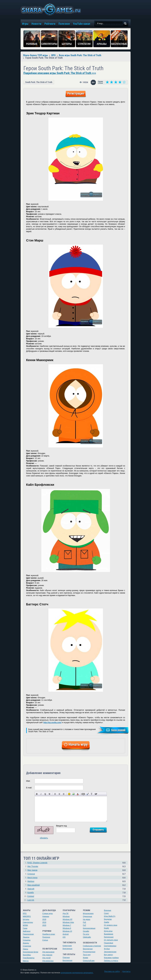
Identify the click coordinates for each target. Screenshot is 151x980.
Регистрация (76, 94)
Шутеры (26, 919)
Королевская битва (31, 952)
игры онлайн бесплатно (51, 9)
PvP (85, 925)
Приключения (28, 934)
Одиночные (88, 916)
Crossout (31, 874)
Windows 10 (67, 931)
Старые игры (48, 913)
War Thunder (33, 866)
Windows (66, 916)
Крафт (107, 928)
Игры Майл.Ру (110, 916)
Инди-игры (108, 931)
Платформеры (29, 958)
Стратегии (27, 946)
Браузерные (68, 949)
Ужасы (26, 949)
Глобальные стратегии (92, 946)
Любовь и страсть (111, 961)
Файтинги (27, 931)
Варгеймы (27, 955)
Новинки (46, 916)
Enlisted (31, 896)
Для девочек (47, 955)
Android (66, 934)
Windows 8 (67, 928)
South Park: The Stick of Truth (39, 82)
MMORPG (27, 916)
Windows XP (68, 919)
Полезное (46, 937)
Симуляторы (28, 922)
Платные (66, 957)
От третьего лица (111, 940)
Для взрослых (48, 961)
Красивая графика (111, 958)
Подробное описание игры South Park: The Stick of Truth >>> (60, 73)
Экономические (110, 952)
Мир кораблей (34, 885)
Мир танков (32, 870)
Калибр (31, 893)
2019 (44, 922)
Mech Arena (32, 878)
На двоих (87, 919)
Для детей (46, 958)
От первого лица (111, 925)
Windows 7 (67, 925)
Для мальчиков (48, 952)
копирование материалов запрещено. (77, 973)
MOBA (25, 925)
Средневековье (110, 946)
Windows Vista (68, 922)
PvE (85, 922)
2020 (44, 925)
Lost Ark (31, 900)
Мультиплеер (88, 913)
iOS (64, 937)
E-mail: (29, 788)
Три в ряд (87, 955)
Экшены (26, 937)
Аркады (26, 943)
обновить (44, 838)
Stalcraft (31, 889)
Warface (31, 881)
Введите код (62, 826)
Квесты (26, 961)
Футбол (107, 949)
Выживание (109, 934)
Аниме (86, 958)
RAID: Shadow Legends (37, 863)
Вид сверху (108, 955)
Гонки (25, 928)
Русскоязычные (89, 952)
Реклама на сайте (112, 971)
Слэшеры (27, 940)
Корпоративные (89, 928)
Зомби (107, 922)
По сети (86, 934)
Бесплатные (68, 960)
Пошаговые (109, 943)
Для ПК (66, 913)
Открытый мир (89, 961)
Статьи (45, 940)
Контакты (127, 971)
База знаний (118, 730)
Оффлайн (87, 937)
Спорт (106, 913)
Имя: (28, 781)
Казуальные (109, 937)
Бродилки (108, 919)
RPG (25, 913)
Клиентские (67, 946)
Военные (108, 910)
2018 (44, 919)
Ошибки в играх (49, 934)
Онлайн (86, 931)
